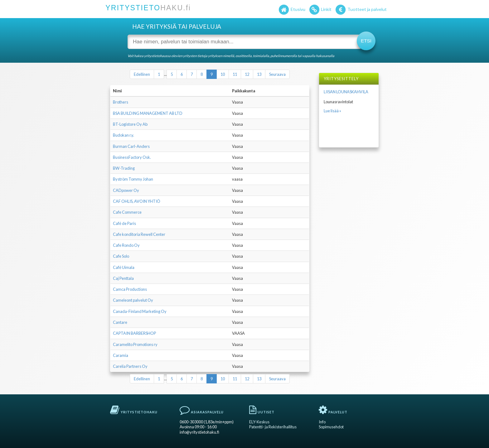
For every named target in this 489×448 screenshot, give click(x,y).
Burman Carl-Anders (131, 146)
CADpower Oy (126, 190)
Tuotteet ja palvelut (361, 10)
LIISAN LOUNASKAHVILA (346, 92)
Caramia (121, 355)
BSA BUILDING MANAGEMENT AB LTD (148, 113)
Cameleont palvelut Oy (133, 300)
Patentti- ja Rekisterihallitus (273, 427)
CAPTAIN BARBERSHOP (134, 333)
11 (235, 74)
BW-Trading (124, 168)
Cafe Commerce (127, 212)
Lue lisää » (332, 111)
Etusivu (292, 10)
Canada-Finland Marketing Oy (140, 311)
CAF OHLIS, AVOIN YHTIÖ (137, 201)
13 (259, 74)
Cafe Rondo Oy (126, 245)
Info (322, 422)
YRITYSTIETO (148, 8)
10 (223, 74)
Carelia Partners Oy (130, 366)
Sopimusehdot (331, 427)
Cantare (120, 322)
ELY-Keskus (259, 422)
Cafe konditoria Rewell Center (139, 234)
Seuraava (277, 74)
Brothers (121, 102)
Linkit (320, 10)
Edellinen (142, 74)
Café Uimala (124, 267)
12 (247, 74)
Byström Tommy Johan (133, 179)
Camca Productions (130, 289)
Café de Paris (124, 223)
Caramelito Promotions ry (135, 344)
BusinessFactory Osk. (132, 157)
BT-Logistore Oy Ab (130, 124)
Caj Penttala (123, 278)
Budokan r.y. (123, 135)
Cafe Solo (121, 256)
